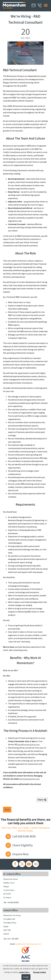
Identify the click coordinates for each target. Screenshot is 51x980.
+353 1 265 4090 (12, 939)
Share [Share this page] (42, 800)
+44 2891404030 (13, 902)
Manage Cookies (40, 972)
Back (7, 810)
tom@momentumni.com (29, 744)
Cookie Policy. (24, 972)
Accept (26, 977)
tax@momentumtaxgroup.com (28, 944)
